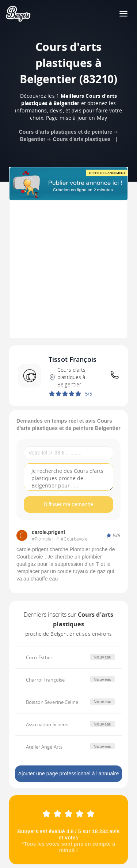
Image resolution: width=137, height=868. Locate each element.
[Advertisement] (68, 269)
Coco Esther (39, 657)
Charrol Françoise (45, 680)
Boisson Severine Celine (52, 702)
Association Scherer (47, 724)
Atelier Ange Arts (44, 747)
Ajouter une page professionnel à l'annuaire (69, 774)
